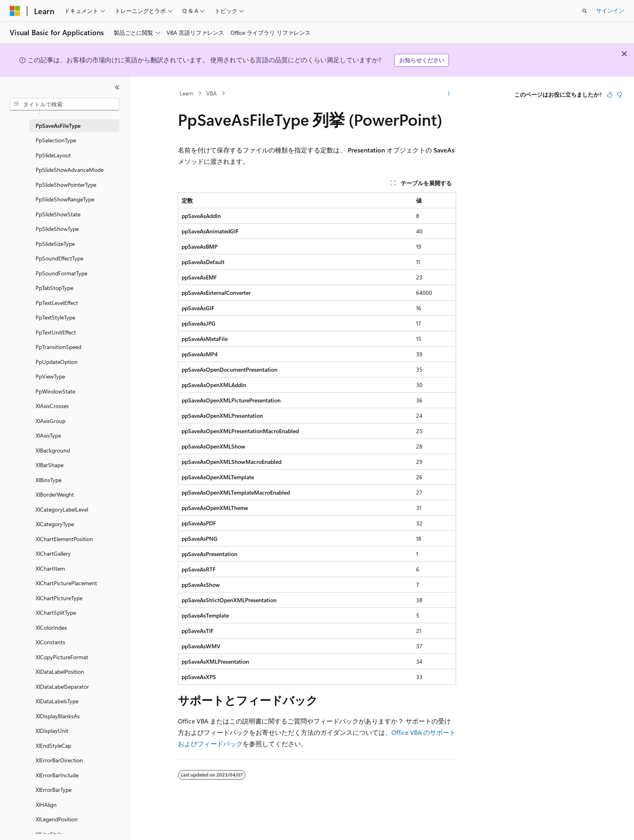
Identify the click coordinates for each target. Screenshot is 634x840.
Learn (186, 93)
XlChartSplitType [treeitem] (56, 613)
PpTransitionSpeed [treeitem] (58, 347)
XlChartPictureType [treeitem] (59, 598)
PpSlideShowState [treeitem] (58, 214)
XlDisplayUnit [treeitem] (52, 731)
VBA (211, 93)
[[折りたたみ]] (117, 87)
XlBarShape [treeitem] (50, 465)
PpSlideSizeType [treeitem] (55, 244)
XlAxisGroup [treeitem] (51, 421)
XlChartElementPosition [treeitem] (64, 539)
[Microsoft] (15, 11)
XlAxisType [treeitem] (48, 435)
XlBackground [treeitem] (53, 450)
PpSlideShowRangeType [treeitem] (65, 199)
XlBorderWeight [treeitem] (55, 494)
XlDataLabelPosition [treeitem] (60, 672)
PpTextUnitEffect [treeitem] (56, 332)
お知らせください (422, 60)
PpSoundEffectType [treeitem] (59, 258)
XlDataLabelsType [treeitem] (57, 701)
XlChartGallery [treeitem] (53, 553)
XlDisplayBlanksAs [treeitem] (58, 716)
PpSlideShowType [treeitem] (57, 229)
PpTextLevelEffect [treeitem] (57, 303)
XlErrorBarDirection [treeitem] (59, 760)
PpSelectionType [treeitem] (56, 140)
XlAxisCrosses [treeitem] (52, 406)
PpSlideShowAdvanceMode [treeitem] (70, 170)
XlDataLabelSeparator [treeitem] (62, 687)
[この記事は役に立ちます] (610, 95)
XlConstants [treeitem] (50, 642)
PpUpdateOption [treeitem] (57, 362)
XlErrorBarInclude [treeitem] (57, 775)
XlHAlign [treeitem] (46, 805)
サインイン (610, 10)
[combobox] (64, 104)
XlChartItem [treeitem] (50, 568)
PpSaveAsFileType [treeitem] (58, 126)
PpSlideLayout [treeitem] (53, 155)
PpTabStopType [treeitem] (54, 288)
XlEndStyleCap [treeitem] (53, 746)
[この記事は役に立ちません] (619, 95)
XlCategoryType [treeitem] (55, 524)
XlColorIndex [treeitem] (51, 627)
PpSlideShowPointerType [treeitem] (66, 185)
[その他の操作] (449, 93)
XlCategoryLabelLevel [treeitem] (62, 509)
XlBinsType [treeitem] (49, 480)
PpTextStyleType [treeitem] (55, 317)
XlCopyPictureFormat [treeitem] (62, 657)
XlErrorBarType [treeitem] (54, 790)
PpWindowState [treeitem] (55, 391)
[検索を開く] (585, 11)
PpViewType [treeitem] (50, 376)
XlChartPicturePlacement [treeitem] (66, 583)
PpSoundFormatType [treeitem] (61, 273)
